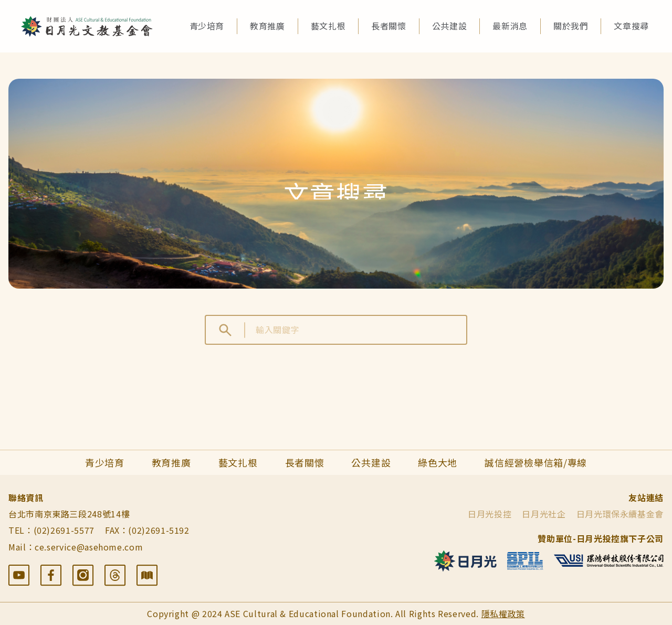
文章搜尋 (631, 26)
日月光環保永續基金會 (620, 514)
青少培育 (207, 26)
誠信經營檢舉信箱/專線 (536, 462)
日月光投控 (490, 514)
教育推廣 (267, 26)
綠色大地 (438, 462)
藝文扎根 (328, 26)
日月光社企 (544, 514)
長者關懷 (389, 26)
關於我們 (571, 26)
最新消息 (510, 26)
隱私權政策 (503, 613)
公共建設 (450, 26)
